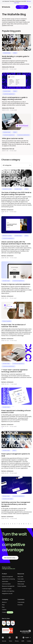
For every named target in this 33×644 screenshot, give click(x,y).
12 (28, 524)
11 (26, 524)
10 (24, 524)
